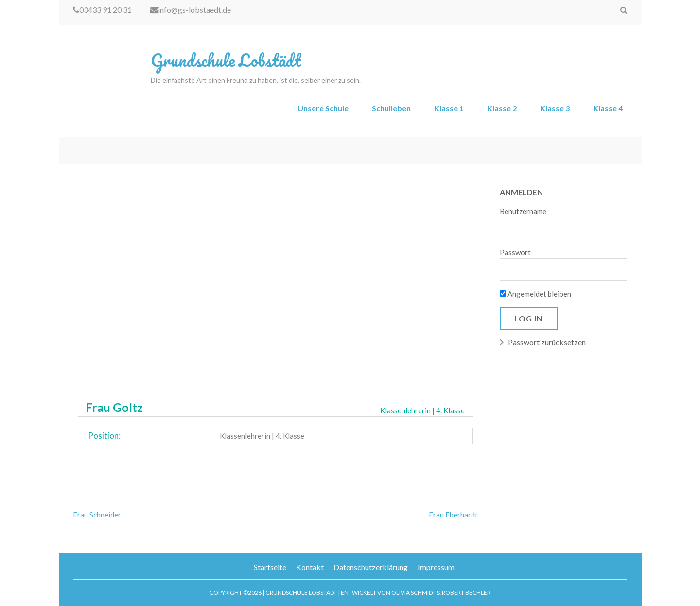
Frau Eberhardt (453, 515)
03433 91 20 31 (102, 9)
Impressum (436, 567)
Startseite (270, 567)
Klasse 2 (502, 108)
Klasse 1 (449, 108)
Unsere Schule (323, 108)
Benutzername (523, 211)
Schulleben (391, 108)
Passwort (515, 252)
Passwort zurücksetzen (547, 342)
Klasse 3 (555, 108)
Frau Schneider (97, 515)
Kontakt (310, 567)
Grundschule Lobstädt (226, 60)
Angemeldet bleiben (535, 294)
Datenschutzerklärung (371, 567)
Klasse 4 (608, 108)
